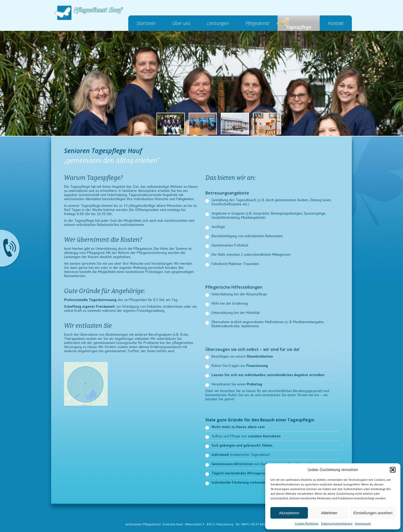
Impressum (363, 523)
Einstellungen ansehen (373, 513)
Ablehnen (329, 513)
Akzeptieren (289, 513)
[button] (393, 470)
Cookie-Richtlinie (307, 523)
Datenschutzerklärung (337, 523)
